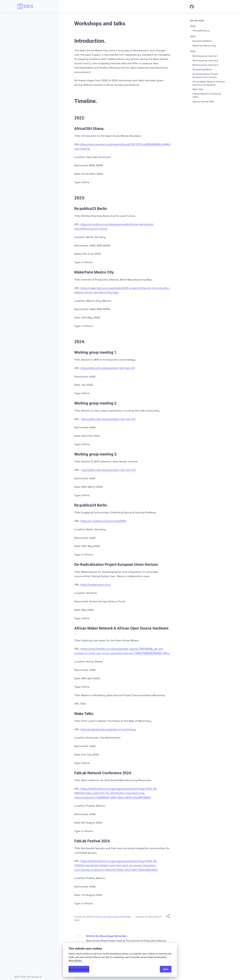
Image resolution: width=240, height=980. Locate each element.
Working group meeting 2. (205, 60)
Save (166, 969)
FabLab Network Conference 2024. (207, 95)
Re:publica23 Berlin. (202, 41)
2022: (193, 26)
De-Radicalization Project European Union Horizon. (205, 76)
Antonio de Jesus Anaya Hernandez (113, 917)
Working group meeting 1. (205, 56)
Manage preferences (79, 969)
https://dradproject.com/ (96, 585)
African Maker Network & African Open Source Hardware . (209, 83)
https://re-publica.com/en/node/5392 (103, 521)
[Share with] (168, 917)
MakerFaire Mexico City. (205, 46)
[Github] (192, 6)
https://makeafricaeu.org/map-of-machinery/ (108, 729)
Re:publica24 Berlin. (202, 70)
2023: (193, 37)
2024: (193, 51)
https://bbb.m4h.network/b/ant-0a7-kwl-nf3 (107, 368)
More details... (76, 961)
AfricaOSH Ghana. (201, 31)
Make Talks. (198, 89)
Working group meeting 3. (205, 65)
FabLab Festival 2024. (203, 102)
